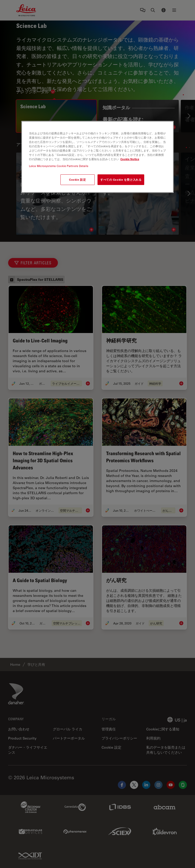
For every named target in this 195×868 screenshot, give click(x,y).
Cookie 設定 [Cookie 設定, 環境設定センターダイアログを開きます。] (77, 180)
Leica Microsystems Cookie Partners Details (59, 166)
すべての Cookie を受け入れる (121, 180)
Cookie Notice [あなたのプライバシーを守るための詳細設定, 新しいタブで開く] (130, 159)
